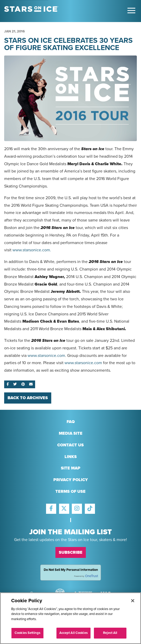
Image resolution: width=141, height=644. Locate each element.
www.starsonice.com (46, 356)
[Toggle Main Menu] (131, 11)
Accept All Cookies (73, 633)
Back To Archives (28, 398)
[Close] (133, 601)
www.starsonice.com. (32, 250)
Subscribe (71, 552)
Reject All (110, 633)
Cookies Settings (27, 633)
